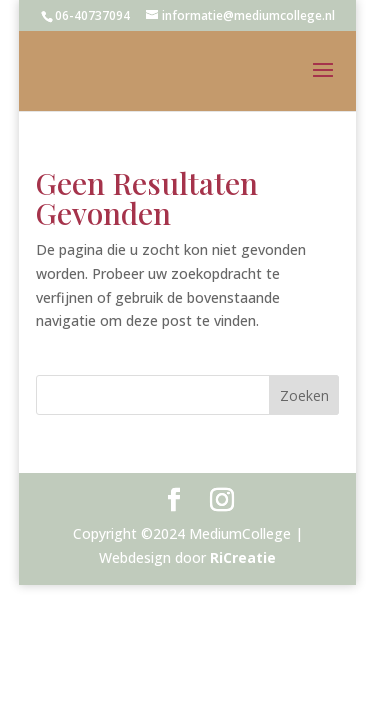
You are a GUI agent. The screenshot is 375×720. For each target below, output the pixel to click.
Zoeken (304, 395)
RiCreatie (243, 557)
